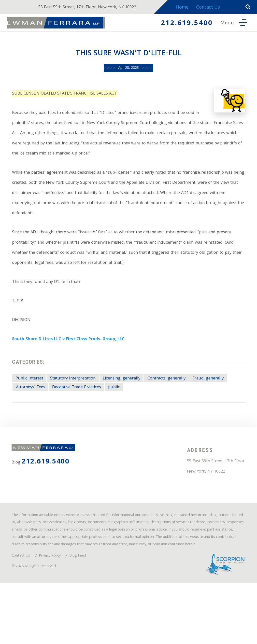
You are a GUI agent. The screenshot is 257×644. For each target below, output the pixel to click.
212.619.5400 (183, 24)
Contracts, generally (185, 408)
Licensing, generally (136, 408)
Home (186, 8)
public (169, 418)
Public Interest (32, 408)
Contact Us (212, 8)
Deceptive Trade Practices (127, 418)
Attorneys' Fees (75, 418)
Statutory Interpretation (81, 408)
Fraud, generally (34, 418)
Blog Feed (87, 614)
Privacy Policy (55, 614)
